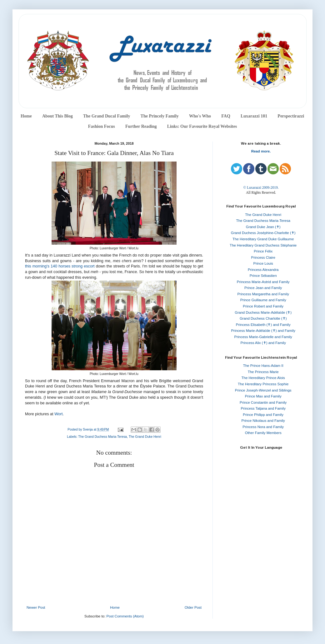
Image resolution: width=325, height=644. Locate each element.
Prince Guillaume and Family (263, 300)
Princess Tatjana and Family (263, 408)
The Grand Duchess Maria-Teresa (102, 437)
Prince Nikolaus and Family (263, 421)
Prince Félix (263, 251)
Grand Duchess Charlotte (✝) (263, 318)
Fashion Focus (102, 126)
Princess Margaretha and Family (263, 294)
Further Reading (141, 126)
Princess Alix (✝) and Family (263, 343)
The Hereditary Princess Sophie (263, 384)
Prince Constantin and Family (263, 402)
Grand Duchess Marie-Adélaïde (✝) (263, 312)
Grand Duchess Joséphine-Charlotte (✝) (263, 233)
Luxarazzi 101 (254, 116)
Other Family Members (263, 433)
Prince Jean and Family (263, 288)
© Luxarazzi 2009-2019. (261, 187)
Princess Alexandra (263, 270)
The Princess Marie (263, 372)
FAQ (226, 116)
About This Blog (57, 116)
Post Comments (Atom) (125, 616)
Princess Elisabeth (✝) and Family (263, 325)
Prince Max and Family (263, 396)
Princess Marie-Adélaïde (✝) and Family (263, 331)
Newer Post (36, 607)
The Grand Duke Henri (145, 437)
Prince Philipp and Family (263, 415)
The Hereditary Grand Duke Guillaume (263, 239)
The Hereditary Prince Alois (263, 378)
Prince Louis (263, 263)
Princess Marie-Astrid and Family (263, 282)
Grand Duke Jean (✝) (263, 227)
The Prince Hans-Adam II (263, 366)
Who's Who (200, 116)
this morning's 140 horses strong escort (60, 266)
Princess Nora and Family (263, 427)
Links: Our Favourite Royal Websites (202, 126)
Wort (58, 414)
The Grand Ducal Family (107, 116)
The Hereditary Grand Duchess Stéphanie (263, 245)
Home (26, 116)
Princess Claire (263, 257)
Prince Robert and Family (263, 306)
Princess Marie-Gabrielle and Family (263, 337)
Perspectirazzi (291, 116)
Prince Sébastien (263, 276)
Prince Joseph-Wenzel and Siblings (263, 390)
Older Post (193, 607)
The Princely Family (160, 116)
